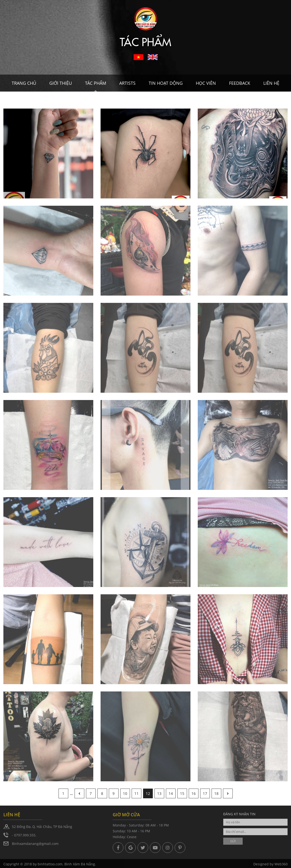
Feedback (240, 83)
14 (171, 793)
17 (205, 793)
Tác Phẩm (96, 83)
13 (159, 793)
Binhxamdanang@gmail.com (35, 844)
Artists (127, 83)
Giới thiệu (61, 83)
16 (194, 793)
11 (137, 793)
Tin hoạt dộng (166, 83)
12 (148, 793)
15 (182, 793)
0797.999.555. (25, 835)
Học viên (206, 83)
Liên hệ (271, 83)
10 (125, 793)
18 (216, 793)
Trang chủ (24, 83)
